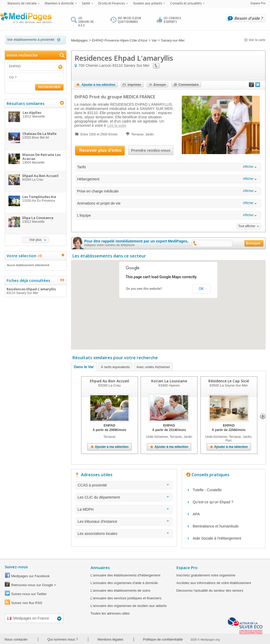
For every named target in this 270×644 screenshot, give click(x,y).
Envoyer (160, 85)
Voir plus (35, 240)
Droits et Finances (112, 3)
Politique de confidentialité (163, 639)
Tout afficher (247, 226)
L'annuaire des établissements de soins (121, 590)
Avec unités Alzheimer (153, 367)
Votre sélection (24, 256)
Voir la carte (255, 40)
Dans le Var (84, 367)
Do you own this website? (144, 289)
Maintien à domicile (59, 3)
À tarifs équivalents (115, 367)
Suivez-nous (16, 567)
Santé (86, 3)
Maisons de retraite (22, 3)
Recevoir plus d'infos (100, 150)
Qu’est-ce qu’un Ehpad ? (213, 502)
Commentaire (188, 85)
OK (201, 289)
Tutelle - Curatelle (207, 490)
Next (263, 416)
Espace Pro (258, 3)
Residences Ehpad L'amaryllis (35, 291)
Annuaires (100, 567)
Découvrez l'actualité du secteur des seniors (210, 590)
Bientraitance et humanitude (216, 526)
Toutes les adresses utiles (110, 613)
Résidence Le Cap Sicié (229, 381)
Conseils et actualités (186, 3)
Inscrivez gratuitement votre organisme (206, 575)
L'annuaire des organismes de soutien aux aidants (129, 606)
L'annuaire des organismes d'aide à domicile (124, 583)
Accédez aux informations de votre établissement (214, 583)
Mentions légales (110, 639)
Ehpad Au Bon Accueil (109, 381)
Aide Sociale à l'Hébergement (217, 538)
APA (196, 514)
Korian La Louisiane (169, 381)
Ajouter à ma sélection (99, 85)
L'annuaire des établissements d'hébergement (126, 575)
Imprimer (134, 85)
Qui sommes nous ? (63, 639)
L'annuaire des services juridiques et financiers (126, 598)
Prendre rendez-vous (151, 150)
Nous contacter (16, 639)
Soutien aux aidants (148, 3)
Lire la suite (117, 125)
